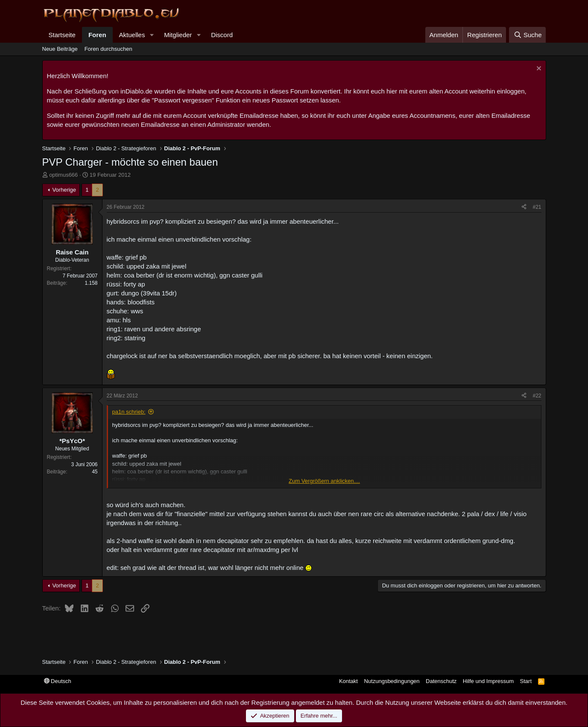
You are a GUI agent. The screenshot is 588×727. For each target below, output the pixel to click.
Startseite (62, 35)
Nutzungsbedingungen (392, 681)
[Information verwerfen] (538, 69)
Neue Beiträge (60, 49)
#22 (537, 396)
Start (526, 681)
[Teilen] (524, 207)
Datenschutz (441, 681)
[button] (152, 35)
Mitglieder (178, 35)
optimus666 (63, 175)
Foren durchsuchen (108, 49)
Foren (97, 35)
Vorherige (64, 190)
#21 (537, 207)
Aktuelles (132, 35)
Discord (222, 35)
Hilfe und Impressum (488, 681)
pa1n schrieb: (129, 412)
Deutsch (58, 681)
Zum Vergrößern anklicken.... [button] (324, 481)
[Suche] (527, 35)
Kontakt (348, 681)
